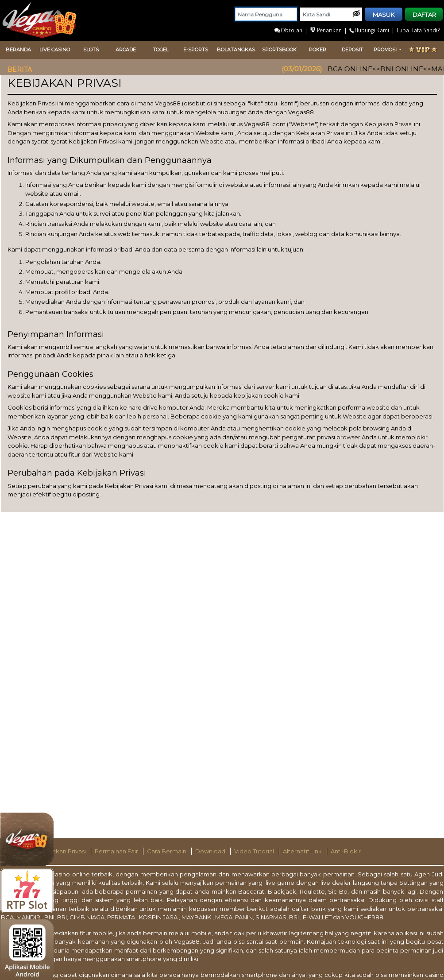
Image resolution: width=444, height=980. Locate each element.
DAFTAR (424, 15)
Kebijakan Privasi (62, 851)
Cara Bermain (167, 851)
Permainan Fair (117, 851)
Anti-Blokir (346, 851)
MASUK (384, 15)
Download (211, 851)
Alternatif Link (303, 851)
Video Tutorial (255, 851)
